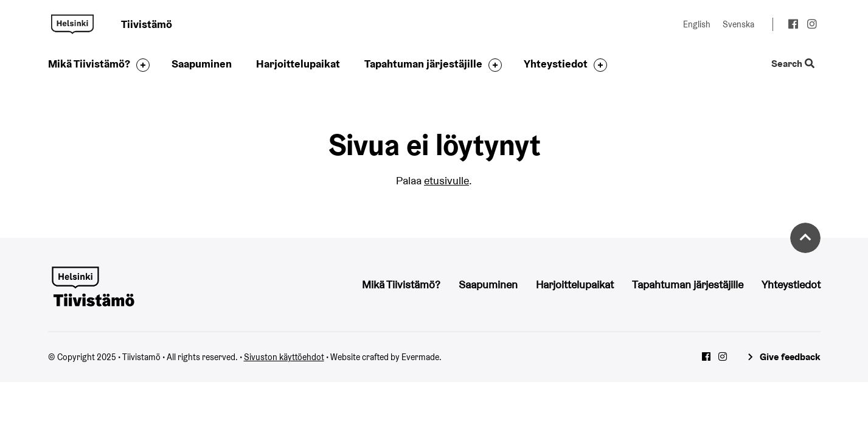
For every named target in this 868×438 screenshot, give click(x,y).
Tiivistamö (72, 24)
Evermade (420, 357)
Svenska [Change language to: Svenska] (738, 24)
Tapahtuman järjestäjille (423, 64)
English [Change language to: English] (697, 24)
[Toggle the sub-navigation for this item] (140, 65)
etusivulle (446, 180)
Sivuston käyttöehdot (284, 357)
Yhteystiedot (556, 64)
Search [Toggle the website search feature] (792, 64)
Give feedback (790, 357)
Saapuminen (202, 64)
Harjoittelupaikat (298, 64)
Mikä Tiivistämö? (89, 64)
